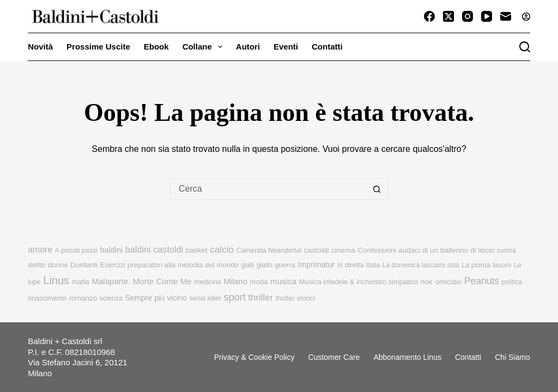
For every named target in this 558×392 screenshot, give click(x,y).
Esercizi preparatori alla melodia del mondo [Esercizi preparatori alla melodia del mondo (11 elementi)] (169, 265)
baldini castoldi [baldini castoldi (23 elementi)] (154, 249)
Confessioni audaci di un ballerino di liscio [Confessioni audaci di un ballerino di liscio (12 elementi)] (426, 250)
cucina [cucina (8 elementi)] (507, 250)
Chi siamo (512, 357)
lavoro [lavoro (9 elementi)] (502, 265)
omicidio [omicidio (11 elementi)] (449, 282)
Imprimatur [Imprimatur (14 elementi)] (316, 265)
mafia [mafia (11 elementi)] (81, 282)
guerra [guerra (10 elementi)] (285, 265)
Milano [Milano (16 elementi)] (235, 281)
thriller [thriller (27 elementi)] (260, 298)
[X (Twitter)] (448, 16)
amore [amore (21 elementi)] (40, 250)
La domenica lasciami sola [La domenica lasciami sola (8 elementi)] (421, 265)
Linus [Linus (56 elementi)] (56, 280)
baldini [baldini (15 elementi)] (111, 250)
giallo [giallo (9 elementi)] (265, 265)
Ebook (156, 47)
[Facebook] (429, 16)
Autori (248, 47)
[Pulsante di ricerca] (377, 189)
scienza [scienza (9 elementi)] (111, 298)
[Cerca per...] (268, 189)
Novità (40, 47)
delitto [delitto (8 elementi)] (37, 265)
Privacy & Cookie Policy (254, 357)
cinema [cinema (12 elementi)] (343, 250)
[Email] (506, 16)
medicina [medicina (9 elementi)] (208, 282)
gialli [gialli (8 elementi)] (247, 265)
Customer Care (334, 357)
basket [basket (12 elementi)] (197, 250)
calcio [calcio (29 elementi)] (222, 249)
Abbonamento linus (407, 357)
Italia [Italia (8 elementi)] (373, 265)
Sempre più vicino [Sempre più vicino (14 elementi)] (156, 298)
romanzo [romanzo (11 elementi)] (83, 298)
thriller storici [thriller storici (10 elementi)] (295, 298)
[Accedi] (526, 17)
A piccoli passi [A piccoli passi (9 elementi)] (76, 250)
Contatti (327, 47)
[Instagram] (468, 16)
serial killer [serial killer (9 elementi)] (205, 298)
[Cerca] (525, 47)
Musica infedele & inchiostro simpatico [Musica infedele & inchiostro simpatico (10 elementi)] (359, 282)
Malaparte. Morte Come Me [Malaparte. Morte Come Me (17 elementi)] (141, 281)
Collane (205, 47)
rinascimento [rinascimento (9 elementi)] (47, 298)
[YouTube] (487, 16)
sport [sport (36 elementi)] (235, 297)
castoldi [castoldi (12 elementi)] (316, 250)
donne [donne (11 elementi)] (58, 265)
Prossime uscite (98, 47)
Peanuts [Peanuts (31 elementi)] (482, 281)
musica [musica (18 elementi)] (283, 281)
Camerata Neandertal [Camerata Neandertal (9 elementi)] (269, 250)
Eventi (286, 47)
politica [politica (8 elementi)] (511, 282)
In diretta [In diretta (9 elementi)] (351, 265)
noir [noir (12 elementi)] (426, 282)
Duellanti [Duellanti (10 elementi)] (84, 265)
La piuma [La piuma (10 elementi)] (476, 265)
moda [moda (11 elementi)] (259, 282)
